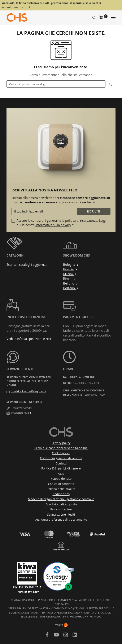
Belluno (71, 283)
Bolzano (71, 288)
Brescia (70, 269)
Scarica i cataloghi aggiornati (27, 264)
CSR (61, 474)
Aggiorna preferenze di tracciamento (61, 519)
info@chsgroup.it (21, 413)
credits (61, 625)
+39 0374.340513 (21, 408)
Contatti (61, 463)
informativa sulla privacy (53, 225)
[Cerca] (56, 84)
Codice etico (61, 494)
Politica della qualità (61, 489)
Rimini (70, 278)
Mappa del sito (61, 479)
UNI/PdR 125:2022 (27, 592)
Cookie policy (61, 453)
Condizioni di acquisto (61, 504)
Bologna (71, 264)
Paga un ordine (61, 509)
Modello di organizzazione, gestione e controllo (61, 499)
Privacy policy (61, 443)
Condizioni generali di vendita (61, 458)
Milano (70, 274)
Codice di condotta (61, 484)
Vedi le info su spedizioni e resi (29, 339)
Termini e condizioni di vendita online (61, 448)
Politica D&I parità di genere (61, 468)
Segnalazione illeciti (61, 514)
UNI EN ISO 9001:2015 (27, 587)
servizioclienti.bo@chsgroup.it (29, 391)
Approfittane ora (13, 7)
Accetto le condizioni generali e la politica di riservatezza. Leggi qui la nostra (62, 223)
